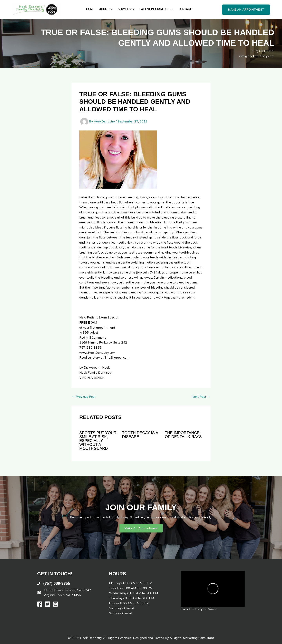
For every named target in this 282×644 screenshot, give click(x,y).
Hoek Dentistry (192, 609)
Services (126, 9)
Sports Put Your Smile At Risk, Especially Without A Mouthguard (98, 441)
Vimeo (213, 609)
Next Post (201, 397)
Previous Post (84, 397)
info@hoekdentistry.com (257, 56)
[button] (250, 10)
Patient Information (156, 9)
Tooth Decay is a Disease (140, 435)
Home (90, 9)
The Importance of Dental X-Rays (183, 435)
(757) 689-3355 (262, 51)
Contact (185, 9)
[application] (111, 9)
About (106, 9)
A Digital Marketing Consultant (192, 638)
